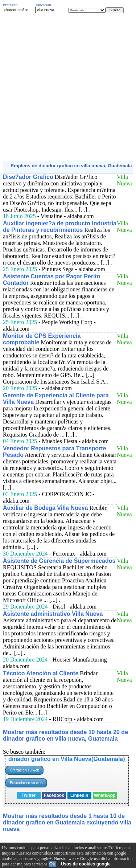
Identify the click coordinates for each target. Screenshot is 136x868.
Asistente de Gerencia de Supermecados (59, 561)
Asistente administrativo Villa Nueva (53, 614)
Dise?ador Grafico (28, 177)
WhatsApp (105, 795)
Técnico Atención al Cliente (41, 673)
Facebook (54, 795)
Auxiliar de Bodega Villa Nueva (45, 508)
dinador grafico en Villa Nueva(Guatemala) (67, 759)
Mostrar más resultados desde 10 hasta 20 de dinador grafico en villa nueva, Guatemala (65, 735)
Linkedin (79, 795)
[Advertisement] (68, 87)
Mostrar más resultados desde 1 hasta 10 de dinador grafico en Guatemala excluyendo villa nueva (67, 822)
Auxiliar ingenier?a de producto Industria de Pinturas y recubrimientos (60, 227)
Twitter (29, 795)
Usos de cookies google (86, 864)
